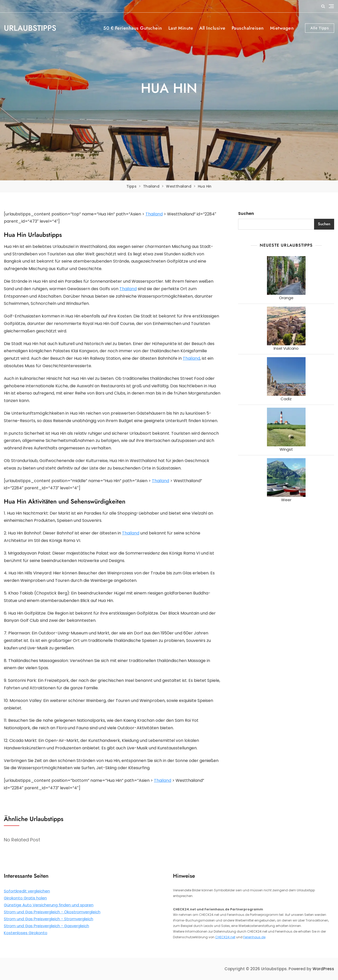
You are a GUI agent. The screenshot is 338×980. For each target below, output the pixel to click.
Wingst (286, 449)
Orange (286, 298)
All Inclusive (212, 28)
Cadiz (286, 399)
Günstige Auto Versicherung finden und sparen (49, 905)
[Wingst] (286, 427)
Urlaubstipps (30, 28)
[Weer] (286, 478)
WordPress (323, 969)
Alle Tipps (320, 28)
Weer (286, 500)
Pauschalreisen (248, 28)
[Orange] (286, 275)
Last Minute (181, 28)
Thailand (154, 214)
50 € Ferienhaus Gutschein (133, 28)
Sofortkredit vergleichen (27, 891)
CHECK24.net (225, 937)
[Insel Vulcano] (286, 326)
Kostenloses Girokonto (26, 933)
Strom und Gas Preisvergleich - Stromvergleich (49, 919)
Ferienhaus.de (254, 937)
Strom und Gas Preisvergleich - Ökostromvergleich (52, 912)
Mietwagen (282, 28)
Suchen (246, 213)
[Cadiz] (286, 376)
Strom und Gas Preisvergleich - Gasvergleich (46, 926)
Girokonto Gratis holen (25, 898)
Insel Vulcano (286, 348)
